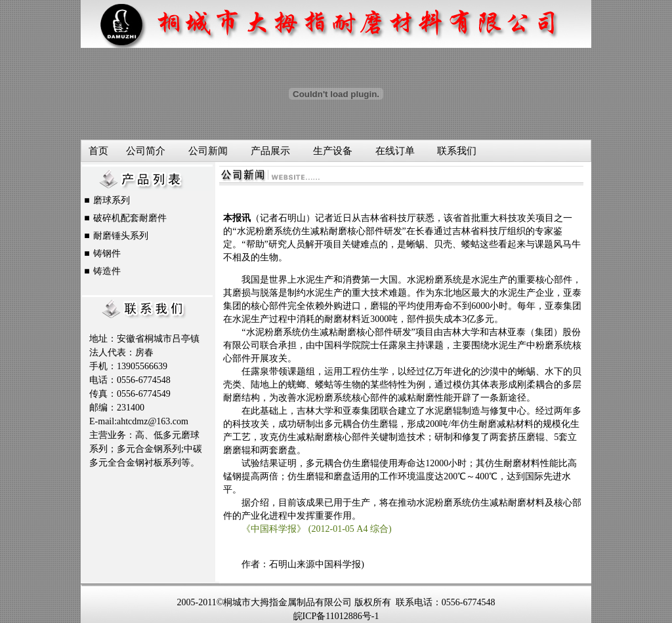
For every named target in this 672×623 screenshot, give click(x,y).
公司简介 (146, 151)
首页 (98, 151)
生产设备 (333, 151)
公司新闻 (208, 151)
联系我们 (457, 151)
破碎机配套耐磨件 (130, 218)
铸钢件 (107, 253)
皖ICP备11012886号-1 (336, 616)
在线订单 (395, 151)
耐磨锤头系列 (121, 236)
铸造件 (107, 271)
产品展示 (270, 151)
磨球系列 (112, 200)
